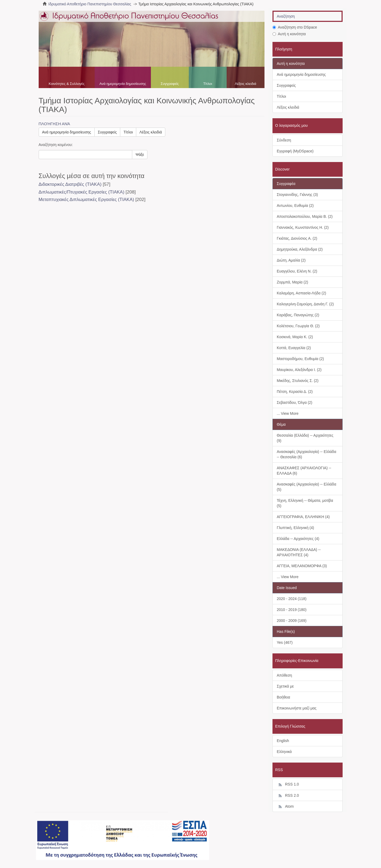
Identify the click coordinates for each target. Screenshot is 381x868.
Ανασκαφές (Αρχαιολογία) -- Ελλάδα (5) (306, 487)
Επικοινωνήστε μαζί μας (297, 708)
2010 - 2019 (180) (292, 610)
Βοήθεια (283, 697)
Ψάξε (140, 155)
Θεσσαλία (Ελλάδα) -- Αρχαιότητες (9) (305, 438)
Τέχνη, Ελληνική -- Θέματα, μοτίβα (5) (305, 503)
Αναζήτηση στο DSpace (295, 27)
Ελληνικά (284, 752)
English (283, 741)
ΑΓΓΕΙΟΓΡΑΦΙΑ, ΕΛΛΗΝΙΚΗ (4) (303, 517)
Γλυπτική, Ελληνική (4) (295, 528)
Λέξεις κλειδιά (246, 84)
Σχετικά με (285, 686)
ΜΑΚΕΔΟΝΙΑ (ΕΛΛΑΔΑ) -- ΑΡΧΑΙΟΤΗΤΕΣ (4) (299, 552)
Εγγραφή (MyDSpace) (295, 151)
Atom (285, 807)
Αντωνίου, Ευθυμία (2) (295, 206)
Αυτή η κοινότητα (289, 34)
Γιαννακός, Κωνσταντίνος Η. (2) (303, 227)
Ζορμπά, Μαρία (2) (292, 282)
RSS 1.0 (288, 784)
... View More (288, 413)
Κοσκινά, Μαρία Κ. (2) (295, 337)
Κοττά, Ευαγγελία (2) (294, 348)
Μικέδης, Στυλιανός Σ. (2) (298, 381)
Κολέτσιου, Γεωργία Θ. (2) (298, 326)
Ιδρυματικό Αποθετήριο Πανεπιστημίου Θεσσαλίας (90, 4)
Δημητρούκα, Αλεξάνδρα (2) (300, 249)
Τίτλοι (208, 84)
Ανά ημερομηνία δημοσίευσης (123, 84)
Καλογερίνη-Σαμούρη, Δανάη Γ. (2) (305, 304)
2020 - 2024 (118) (292, 599)
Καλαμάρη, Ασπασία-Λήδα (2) (301, 293)
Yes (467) (285, 642)
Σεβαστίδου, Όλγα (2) (294, 403)
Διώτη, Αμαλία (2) (291, 260)
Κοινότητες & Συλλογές (67, 84)
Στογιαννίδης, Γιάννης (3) (297, 195)
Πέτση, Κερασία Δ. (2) (295, 392)
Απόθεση (284, 675)
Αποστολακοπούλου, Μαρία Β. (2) (305, 216)
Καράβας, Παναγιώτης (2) (298, 315)
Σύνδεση (284, 140)
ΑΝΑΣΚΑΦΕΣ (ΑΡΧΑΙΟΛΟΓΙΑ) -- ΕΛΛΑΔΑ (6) (304, 471)
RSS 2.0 (288, 796)
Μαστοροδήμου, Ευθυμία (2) (300, 359)
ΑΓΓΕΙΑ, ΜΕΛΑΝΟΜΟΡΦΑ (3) (302, 566)
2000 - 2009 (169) (292, 621)
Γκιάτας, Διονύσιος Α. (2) (297, 238)
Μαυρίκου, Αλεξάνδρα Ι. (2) (299, 370)
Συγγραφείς (170, 84)
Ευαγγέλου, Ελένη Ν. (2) (297, 271)
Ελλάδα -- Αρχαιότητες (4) (298, 539)
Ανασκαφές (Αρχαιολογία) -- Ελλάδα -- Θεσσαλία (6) (306, 454)
